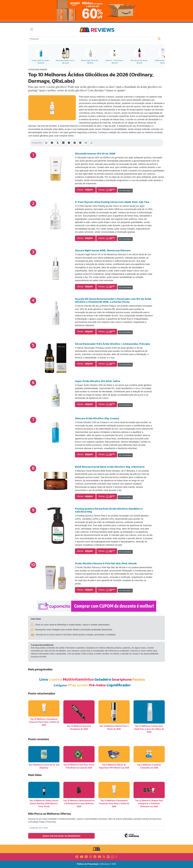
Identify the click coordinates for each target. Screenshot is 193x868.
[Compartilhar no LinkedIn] (63, 143)
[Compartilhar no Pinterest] (75, 143)
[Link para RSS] (104, 857)
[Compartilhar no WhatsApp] (46, 143)
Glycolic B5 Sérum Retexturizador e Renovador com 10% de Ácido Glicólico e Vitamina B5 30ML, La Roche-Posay (113, 300)
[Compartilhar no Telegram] (69, 143)
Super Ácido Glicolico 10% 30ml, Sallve (98, 381)
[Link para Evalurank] (116, 857)
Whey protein (78, 685)
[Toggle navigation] (32, 29)
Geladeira (103, 679)
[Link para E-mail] (99, 857)
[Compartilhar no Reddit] (80, 143)
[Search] (91, 39)
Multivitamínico (78, 679)
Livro (44, 679)
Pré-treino (98, 685)
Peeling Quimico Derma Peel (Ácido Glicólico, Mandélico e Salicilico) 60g (109, 510)
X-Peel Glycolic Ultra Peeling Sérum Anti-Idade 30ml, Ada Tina (112, 202)
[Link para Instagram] (91, 857)
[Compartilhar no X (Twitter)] (58, 143)
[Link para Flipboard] (108, 857)
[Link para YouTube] (82, 857)
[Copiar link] (92, 143)
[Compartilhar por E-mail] (86, 143)
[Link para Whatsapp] (113, 857)
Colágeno (60, 685)
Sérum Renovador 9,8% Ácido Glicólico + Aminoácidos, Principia (112, 344)
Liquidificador (119, 685)
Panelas (139, 679)
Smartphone (122, 679)
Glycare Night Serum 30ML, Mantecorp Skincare (103, 250)
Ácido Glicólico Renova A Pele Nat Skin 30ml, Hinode (106, 563)
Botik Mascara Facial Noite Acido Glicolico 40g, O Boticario (110, 467)
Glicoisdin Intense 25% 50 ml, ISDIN (95, 154)
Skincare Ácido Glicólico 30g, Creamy (97, 418)
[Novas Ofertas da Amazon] (96, 10)
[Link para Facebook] (95, 857)
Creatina (55, 679)
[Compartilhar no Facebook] (52, 143)
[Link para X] (86, 857)
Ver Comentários (125, 191)
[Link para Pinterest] (77, 857)
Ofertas (85, 190)
